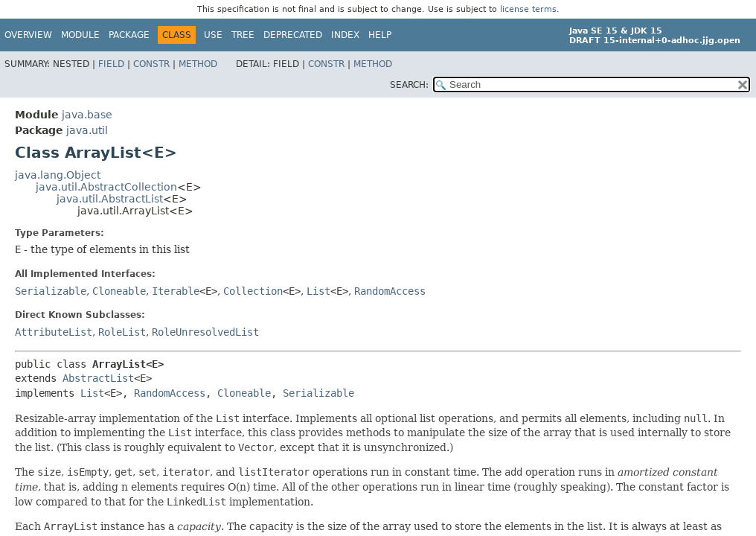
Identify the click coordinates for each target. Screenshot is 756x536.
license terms (528, 9)
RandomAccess (390, 291)
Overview (28, 35)
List (318, 291)
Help (380, 35)
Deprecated (293, 35)
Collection (253, 291)
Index (345, 35)
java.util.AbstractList (110, 199)
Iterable (176, 291)
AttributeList (54, 332)
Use (213, 35)
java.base (87, 115)
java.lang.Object (58, 175)
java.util (87, 130)
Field (111, 64)
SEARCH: (409, 85)
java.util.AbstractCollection (106, 187)
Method (198, 64)
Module (80, 35)
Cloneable (119, 291)
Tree (243, 35)
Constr (151, 64)
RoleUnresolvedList (205, 332)
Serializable (51, 291)
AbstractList (98, 378)
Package (129, 35)
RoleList (122, 332)
